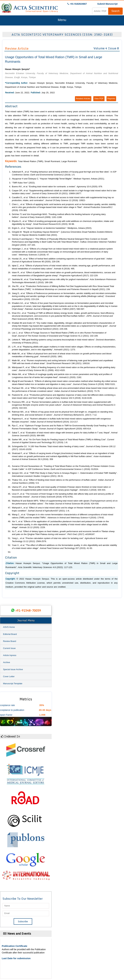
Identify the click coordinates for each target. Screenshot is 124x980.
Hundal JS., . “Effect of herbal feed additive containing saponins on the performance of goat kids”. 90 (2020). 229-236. (62, 260)
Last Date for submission (16, 958)
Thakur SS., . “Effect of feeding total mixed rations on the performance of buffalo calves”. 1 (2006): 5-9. (63, 481)
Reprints (111, 99)
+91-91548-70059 (28, 610)
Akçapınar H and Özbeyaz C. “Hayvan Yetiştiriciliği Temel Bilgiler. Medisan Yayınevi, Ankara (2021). (58, 179)
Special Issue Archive (13, 669)
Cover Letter (9, 676)
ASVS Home (9, 627)
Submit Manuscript (107, 4)
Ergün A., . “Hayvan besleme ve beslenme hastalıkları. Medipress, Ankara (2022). (52, 228)
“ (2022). (24, 183)
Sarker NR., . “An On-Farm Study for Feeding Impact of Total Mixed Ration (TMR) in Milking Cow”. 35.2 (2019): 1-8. (63, 441)
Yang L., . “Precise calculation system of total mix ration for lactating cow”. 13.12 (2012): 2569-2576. (60, 540)
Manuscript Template (13, 683)
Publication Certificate (14, 946)
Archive (7, 662)
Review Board (10, 641)
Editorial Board (10, 634)
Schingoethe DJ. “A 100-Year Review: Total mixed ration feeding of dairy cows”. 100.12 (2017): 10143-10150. (64, 448)
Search (116, 11)
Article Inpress (10, 655)
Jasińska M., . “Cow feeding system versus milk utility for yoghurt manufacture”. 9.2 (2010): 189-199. (64, 281)
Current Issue (9, 648)
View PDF (99, 99)
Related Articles (83, 99)
